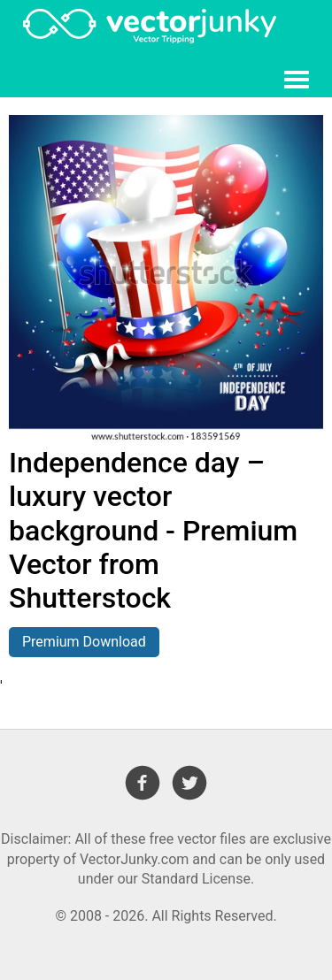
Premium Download (84, 642)
